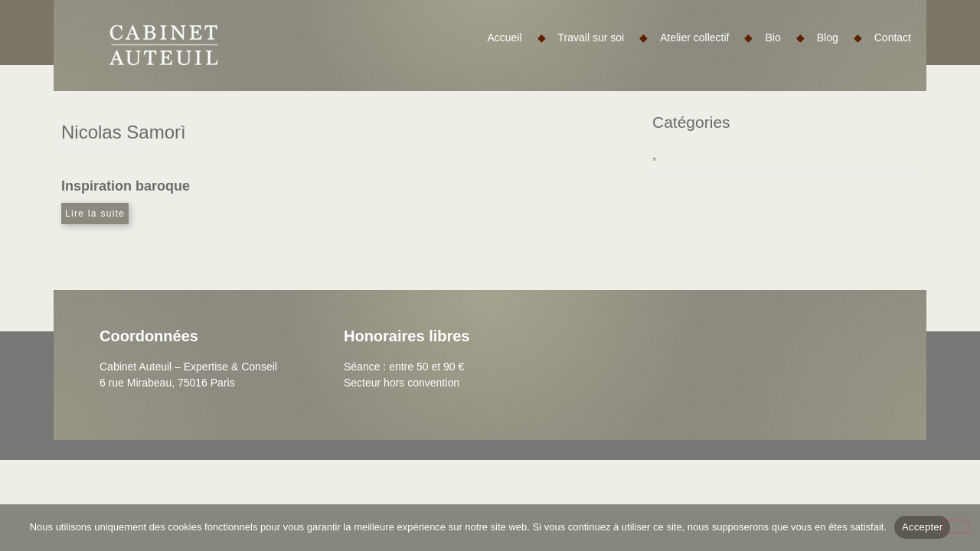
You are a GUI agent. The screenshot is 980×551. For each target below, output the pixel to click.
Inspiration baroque (126, 186)
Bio (784, 37)
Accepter (922, 527)
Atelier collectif (706, 37)
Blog (840, 37)
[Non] (955, 527)
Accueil (516, 37)
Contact (893, 37)
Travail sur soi (603, 37)
